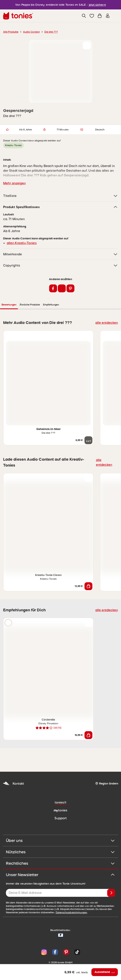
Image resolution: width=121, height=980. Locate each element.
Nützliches (60, 840)
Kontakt (13, 772)
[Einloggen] (108, 16)
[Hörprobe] (8, 611)
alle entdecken (107, 311)
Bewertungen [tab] (39, 293)
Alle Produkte (11, 32)
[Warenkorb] (100, 16)
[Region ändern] (107, 772)
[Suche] (84, 16)
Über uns (60, 829)
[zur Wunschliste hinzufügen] (87, 45)
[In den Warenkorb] (88, 574)
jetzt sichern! (97, 5)
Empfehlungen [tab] (81, 293)
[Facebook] (55, 940)
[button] (92, 16)
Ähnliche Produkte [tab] (60, 293)
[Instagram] (44, 940)
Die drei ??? (51, 32)
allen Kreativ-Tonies (22, 231)
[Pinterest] (66, 940)
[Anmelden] (111, 881)
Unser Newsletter (60, 863)
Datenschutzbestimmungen (71, 901)
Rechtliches (60, 852)
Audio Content (31, 32)
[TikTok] (76, 940)
